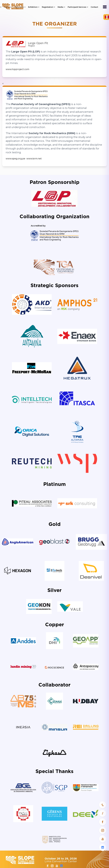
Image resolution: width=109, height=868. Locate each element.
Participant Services (78, 7)
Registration (49, 7)
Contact (94, 7)
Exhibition (34, 7)
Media (62, 7)
